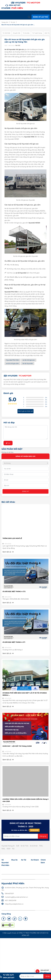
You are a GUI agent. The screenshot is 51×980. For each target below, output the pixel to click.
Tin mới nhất (6, 33)
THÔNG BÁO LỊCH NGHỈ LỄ (12, 538)
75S (13, 849)
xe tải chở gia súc (29, 360)
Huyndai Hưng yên (8, 846)
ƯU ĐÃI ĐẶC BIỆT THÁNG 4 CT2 (14, 591)
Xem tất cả (8, 552)
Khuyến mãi (17, 33)
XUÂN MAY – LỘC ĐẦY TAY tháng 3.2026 (17, 746)
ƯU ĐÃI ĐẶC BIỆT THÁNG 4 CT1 (14, 642)
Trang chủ (5, 22)
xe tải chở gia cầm (12, 363)
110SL (41, 846)
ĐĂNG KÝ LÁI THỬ (41, 17)
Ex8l (18, 846)
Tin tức (13, 22)
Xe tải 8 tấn (34, 846)
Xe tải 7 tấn (25, 846)
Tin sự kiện (26, 33)
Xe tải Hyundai (28, 363)
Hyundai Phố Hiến (13, 360)
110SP (9, 849)
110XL (3, 849)
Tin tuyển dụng (37, 33)
